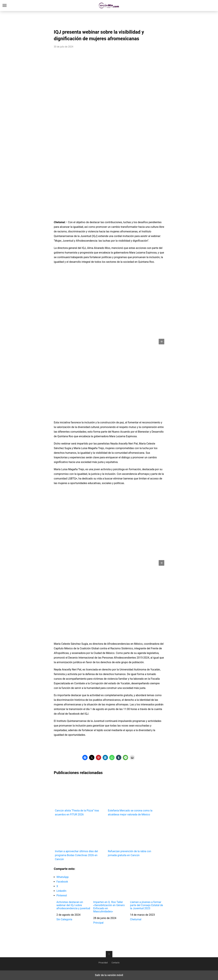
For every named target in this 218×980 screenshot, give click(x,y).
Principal (98, 923)
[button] (161, 342)
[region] (109, 19)
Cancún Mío (109, 6)
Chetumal (136, 919)
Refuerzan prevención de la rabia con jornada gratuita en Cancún (133, 838)
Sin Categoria (64, 919)
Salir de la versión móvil (109, 975)
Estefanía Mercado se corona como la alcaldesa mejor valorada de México (133, 798)
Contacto (116, 963)
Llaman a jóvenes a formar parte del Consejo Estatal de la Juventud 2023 (147, 905)
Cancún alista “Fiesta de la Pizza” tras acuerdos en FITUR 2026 (80, 798)
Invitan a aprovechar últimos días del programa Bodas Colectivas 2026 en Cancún (80, 840)
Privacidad (103, 963)
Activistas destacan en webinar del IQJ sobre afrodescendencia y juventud (73, 905)
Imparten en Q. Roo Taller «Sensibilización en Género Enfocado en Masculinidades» (109, 907)
